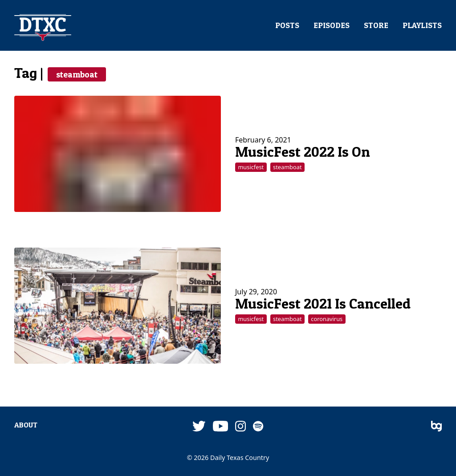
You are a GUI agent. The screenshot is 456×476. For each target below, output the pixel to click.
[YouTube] (220, 427)
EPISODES (332, 25)
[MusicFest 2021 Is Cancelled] (118, 306)
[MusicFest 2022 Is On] (118, 154)
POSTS (287, 25)
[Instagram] (240, 427)
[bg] (436, 427)
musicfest (251, 167)
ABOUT (26, 425)
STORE (376, 25)
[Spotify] (258, 427)
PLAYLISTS (422, 25)
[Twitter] (199, 427)
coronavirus (327, 319)
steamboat (77, 74)
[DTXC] (43, 28)
